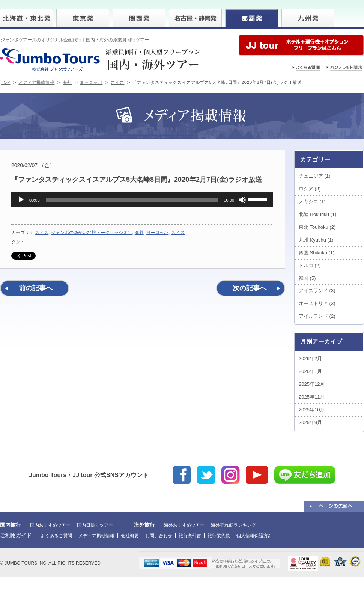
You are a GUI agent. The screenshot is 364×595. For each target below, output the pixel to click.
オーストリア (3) (317, 303)
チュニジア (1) (315, 176)
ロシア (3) (310, 189)
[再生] (21, 200)
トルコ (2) (310, 265)
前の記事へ (36, 288)
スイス (117, 82)
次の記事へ (250, 288)
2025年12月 (312, 384)
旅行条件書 (190, 536)
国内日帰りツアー (95, 525)
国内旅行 (11, 525)
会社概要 (130, 536)
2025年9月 (310, 422)
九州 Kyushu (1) (316, 240)
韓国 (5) (307, 278)
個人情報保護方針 (254, 536)
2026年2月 (310, 359)
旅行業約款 (219, 536)
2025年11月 (312, 397)
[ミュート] (242, 200)
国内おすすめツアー (50, 525)
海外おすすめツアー (184, 525)
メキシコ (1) (312, 202)
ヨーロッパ (91, 82)
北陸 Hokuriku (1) (317, 214)
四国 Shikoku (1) (317, 253)
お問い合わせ (159, 536)
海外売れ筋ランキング (233, 525)
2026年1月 (310, 371)
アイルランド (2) (317, 316)
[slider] (132, 200)
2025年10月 (312, 410)
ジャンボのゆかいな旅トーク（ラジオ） (92, 233)
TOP (5, 82)
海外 (67, 82)
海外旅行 (144, 525)
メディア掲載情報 (36, 82)
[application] (142, 200)
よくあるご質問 (56, 536)
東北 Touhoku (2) (317, 227)
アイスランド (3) (317, 291)
